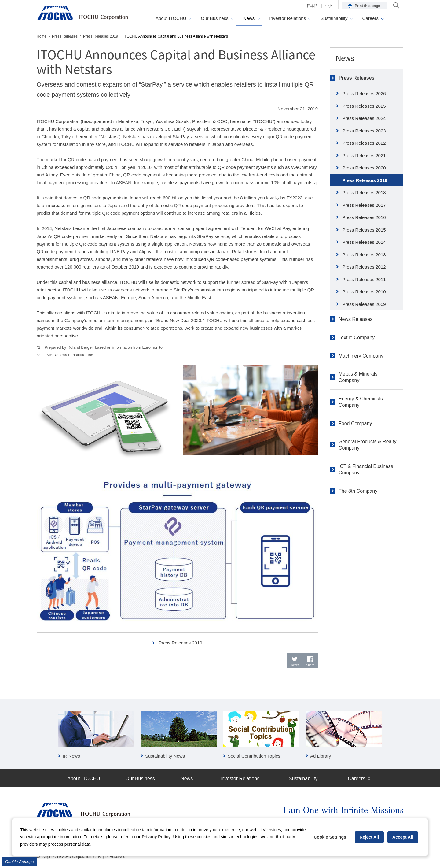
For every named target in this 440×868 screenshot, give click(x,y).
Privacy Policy (156, 837)
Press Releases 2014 (364, 242)
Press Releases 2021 (364, 156)
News (345, 58)
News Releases (356, 319)
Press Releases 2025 (364, 106)
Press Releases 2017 (364, 205)
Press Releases (356, 78)
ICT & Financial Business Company (366, 469)
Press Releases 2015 (364, 230)
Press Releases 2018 (364, 193)
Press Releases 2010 (364, 292)
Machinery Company (361, 356)
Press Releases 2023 (364, 131)
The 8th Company (358, 491)
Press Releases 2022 (364, 143)
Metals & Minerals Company (358, 377)
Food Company (355, 423)
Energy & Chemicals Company (361, 402)
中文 (329, 6)
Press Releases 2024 (364, 118)
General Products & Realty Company (367, 445)
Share (310, 665)
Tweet (295, 665)
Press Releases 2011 (364, 279)
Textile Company (357, 338)
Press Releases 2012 (364, 267)
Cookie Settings (19, 862)
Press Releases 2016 (364, 217)
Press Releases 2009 (364, 304)
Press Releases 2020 (364, 168)
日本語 (312, 6)
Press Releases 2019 (180, 643)
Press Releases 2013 (364, 255)
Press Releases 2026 (364, 93)
